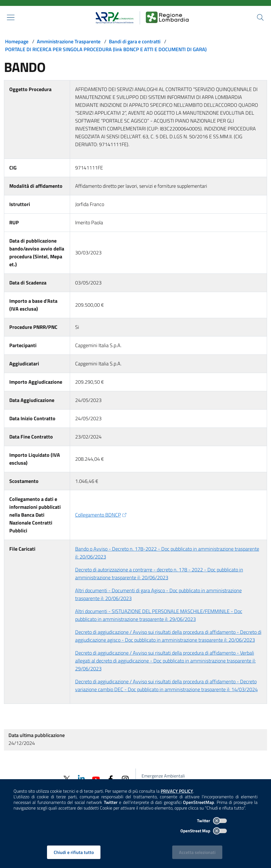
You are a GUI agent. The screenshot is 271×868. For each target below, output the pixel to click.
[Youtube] (96, 778)
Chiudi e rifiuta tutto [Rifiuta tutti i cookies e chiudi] (74, 852)
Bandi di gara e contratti (135, 41)
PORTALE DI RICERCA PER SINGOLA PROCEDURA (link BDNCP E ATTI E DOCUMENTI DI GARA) (106, 49)
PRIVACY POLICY (177, 791)
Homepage (17, 41)
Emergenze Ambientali (163, 776)
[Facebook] (111, 779)
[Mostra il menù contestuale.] (11, 17)
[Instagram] (125, 779)
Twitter (212, 821)
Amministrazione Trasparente (69, 41)
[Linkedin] (81, 778)
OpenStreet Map (204, 831)
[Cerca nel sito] (260, 17)
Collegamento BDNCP (101, 515)
